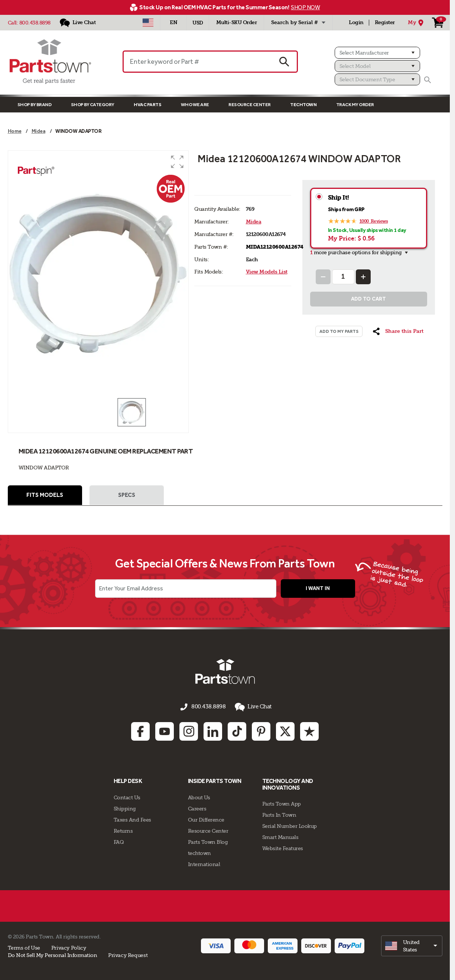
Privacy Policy (69, 947)
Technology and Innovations (288, 784)
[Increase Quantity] (363, 277)
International (204, 863)
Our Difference (206, 819)
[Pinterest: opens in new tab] (261, 731)
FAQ (119, 841)
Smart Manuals (280, 836)
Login (356, 22)
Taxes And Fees (132, 819)
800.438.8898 (35, 23)
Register (385, 22)
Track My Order (355, 104)
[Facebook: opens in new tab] (140, 731)
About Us (199, 796)
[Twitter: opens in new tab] (285, 731)
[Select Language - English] (173, 23)
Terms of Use (24, 947)
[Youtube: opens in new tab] (165, 731)
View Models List (267, 272)
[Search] (428, 80)
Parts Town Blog (208, 841)
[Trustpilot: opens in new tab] (309, 731)
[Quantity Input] (343, 277)
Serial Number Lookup (290, 825)
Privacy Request (128, 954)
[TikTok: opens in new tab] (237, 731)
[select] (412, 945)
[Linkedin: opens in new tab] (213, 731)
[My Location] (417, 23)
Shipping (125, 807)
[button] (177, 162)
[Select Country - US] (148, 23)
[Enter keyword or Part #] (197, 62)
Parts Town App (282, 803)
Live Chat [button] (251, 708)
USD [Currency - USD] (198, 23)
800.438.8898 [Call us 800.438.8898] (208, 708)
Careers (197, 807)
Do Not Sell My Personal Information (53, 954)
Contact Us (127, 796)
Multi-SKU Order (237, 22)
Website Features (283, 848)
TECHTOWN (303, 104)
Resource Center (250, 104)
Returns (123, 830)
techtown (199, 852)
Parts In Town (279, 814)
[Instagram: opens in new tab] (189, 731)
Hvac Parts (147, 104)
